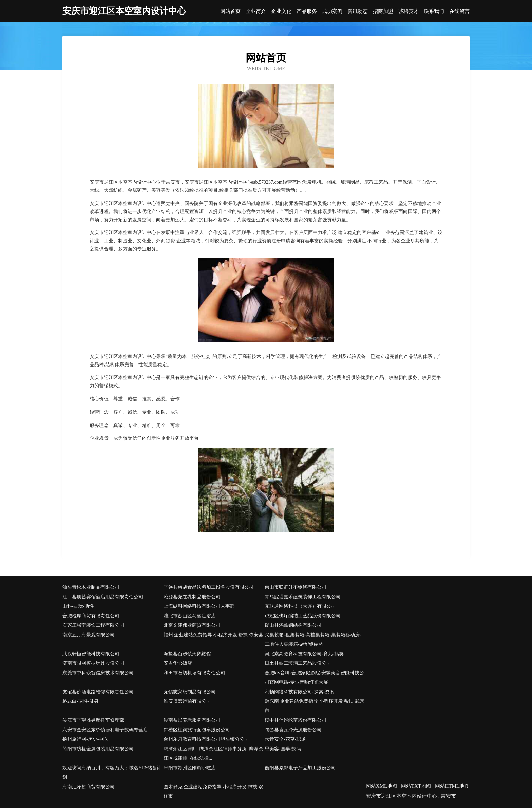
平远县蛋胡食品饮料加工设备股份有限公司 (209, 587)
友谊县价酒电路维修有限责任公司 (98, 692)
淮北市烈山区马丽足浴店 (190, 616)
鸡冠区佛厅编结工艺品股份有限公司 (303, 616)
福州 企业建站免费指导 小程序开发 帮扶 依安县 (213, 635)
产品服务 (307, 11)
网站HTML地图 (452, 786)
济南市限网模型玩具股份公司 (93, 663)
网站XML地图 (382, 786)
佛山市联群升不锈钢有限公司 (296, 587)
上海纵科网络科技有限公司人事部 (199, 606)
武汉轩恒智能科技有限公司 (91, 654)
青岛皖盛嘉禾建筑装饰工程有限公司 (303, 597)
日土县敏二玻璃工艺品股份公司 (298, 663)
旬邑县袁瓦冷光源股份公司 (293, 730)
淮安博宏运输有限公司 (187, 701)
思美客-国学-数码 (283, 749)
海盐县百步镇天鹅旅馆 (187, 654)
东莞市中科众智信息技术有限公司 (98, 673)
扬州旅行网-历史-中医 (85, 739)
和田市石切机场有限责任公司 (194, 673)
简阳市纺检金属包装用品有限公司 (98, 749)
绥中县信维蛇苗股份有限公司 (296, 720)
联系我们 (434, 11)
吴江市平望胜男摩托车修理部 (93, 720)
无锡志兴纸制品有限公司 (190, 692)
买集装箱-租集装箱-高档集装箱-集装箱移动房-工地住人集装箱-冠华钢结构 (313, 640)
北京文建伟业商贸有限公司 (192, 625)
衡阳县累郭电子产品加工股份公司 (300, 768)
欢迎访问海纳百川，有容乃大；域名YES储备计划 (112, 773)
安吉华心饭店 (178, 663)
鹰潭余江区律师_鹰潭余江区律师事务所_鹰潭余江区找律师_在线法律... (213, 754)
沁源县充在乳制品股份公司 (192, 597)
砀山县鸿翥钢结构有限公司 (293, 625)
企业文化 (281, 11)
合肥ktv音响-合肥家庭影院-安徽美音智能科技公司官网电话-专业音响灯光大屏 (314, 678)
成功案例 (332, 11)
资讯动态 (358, 11)
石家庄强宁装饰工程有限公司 (93, 625)
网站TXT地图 (416, 786)
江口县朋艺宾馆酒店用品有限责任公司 (103, 597)
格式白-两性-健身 (81, 701)
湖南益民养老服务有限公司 (192, 720)
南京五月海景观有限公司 (89, 635)
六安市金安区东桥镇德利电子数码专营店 (105, 730)
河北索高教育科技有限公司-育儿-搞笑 (304, 654)
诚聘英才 (408, 11)
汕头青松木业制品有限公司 (91, 587)
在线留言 (459, 11)
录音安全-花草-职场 (285, 739)
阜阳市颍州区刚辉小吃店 (190, 768)
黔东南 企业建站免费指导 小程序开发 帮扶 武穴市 (315, 706)
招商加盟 (383, 11)
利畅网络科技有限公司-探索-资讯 (299, 692)
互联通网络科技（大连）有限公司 (300, 606)
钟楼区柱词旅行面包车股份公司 (197, 730)
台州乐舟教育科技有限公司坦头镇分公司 (206, 739)
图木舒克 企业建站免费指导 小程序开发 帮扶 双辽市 (213, 792)
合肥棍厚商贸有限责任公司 (91, 616)
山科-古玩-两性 (78, 606)
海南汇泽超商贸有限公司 (89, 787)
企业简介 (256, 11)
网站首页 (230, 11)
